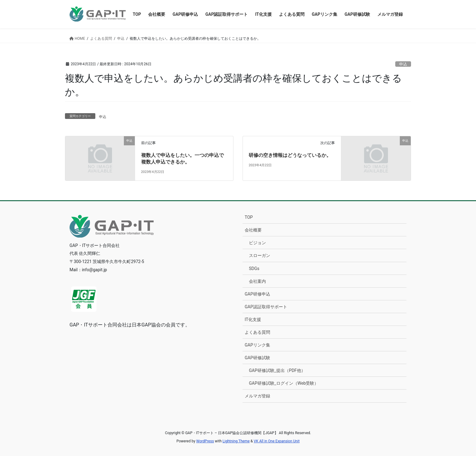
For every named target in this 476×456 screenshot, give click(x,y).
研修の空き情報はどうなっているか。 (290, 155)
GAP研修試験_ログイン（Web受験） (284, 383)
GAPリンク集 (257, 345)
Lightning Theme (236, 441)
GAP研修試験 (257, 358)
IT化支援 (253, 319)
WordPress (205, 441)
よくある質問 (257, 332)
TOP (249, 217)
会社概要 (253, 230)
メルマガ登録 (257, 396)
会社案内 (257, 281)
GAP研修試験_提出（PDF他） (277, 370)
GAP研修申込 (257, 294)
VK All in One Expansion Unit (277, 441)
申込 (403, 64)
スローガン (260, 255)
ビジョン (257, 243)
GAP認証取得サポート (266, 307)
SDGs (254, 269)
